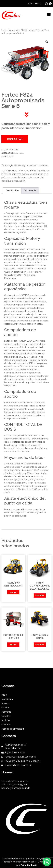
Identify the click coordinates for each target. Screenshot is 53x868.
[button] (49, 14)
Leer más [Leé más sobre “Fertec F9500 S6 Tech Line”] (13, 645)
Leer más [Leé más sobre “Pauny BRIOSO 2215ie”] (40, 645)
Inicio (4, 30)
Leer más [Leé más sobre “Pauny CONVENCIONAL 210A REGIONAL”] (40, 596)
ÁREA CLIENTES (34, 4)
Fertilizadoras (29, 30)
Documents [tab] (30, 190)
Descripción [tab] (12, 190)
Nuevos (10, 156)
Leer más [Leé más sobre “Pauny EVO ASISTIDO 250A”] (13, 592)
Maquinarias (14, 30)
